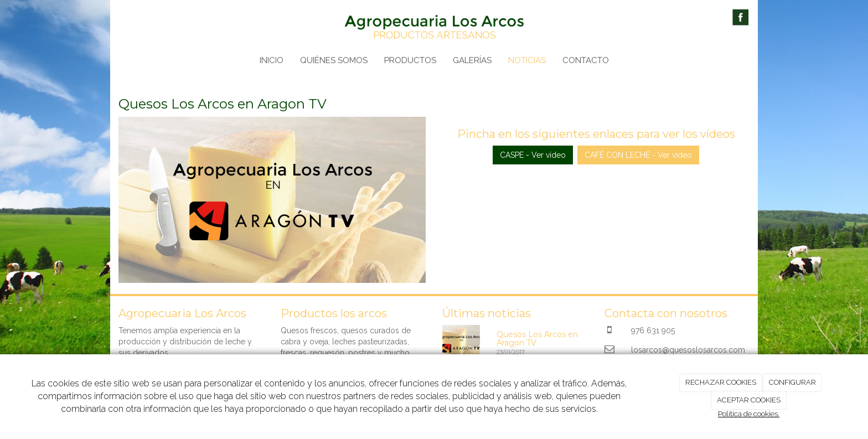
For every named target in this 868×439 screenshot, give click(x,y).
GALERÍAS (472, 60)
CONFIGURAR (792, 382)
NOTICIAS (527, 60)
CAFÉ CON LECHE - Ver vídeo (638, 155)
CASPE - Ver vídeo (533, 155)
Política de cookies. (749, 414)
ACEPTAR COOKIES (749, 400)
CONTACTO (586, 60)
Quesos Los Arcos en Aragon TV (537, 339)
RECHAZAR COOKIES (721, 382)
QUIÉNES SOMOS (334, 60)
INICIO (272, 60)
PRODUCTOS (410, 60)
